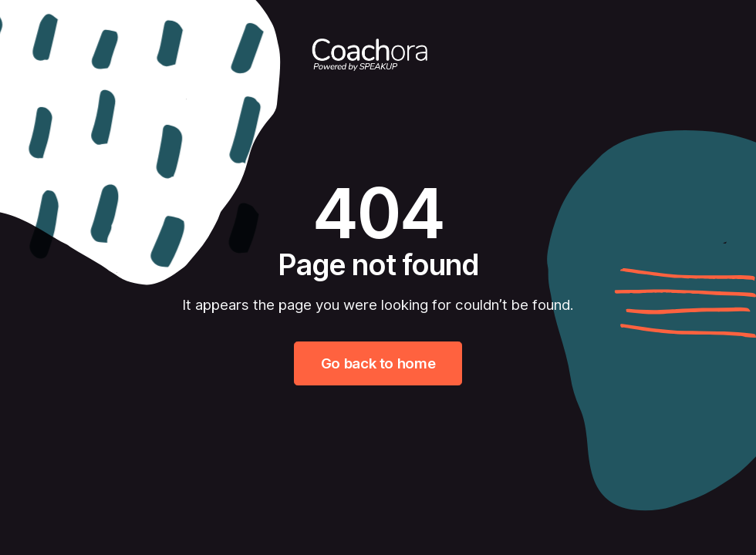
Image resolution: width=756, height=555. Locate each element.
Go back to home (378, 363)
